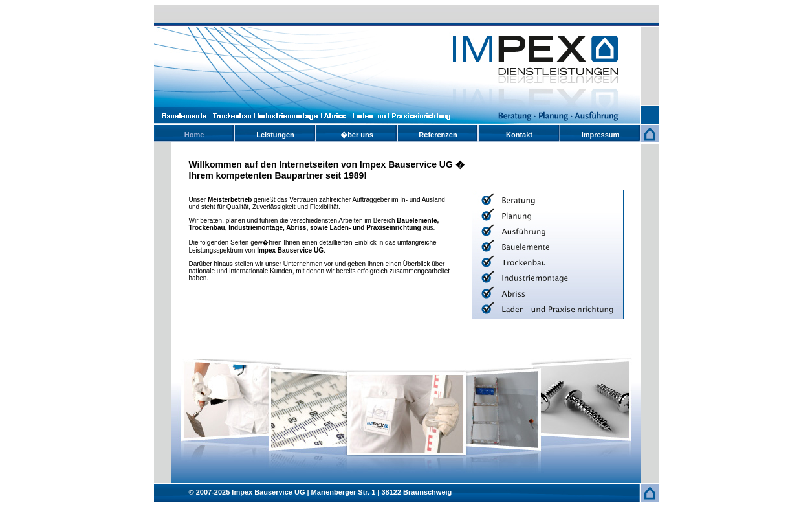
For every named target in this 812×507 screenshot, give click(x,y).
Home (194, 135)
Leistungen (275, 135)
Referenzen (438, 135)
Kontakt (519, 135)
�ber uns (357, 135)
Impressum (601, 135)
